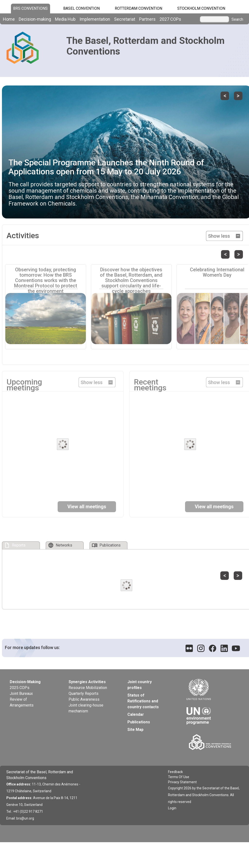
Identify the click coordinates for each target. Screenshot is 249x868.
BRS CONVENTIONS (30, 8)
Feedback (175, 772)
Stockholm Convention (201, 8)
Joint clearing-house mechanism (86, 708)
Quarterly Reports (84, 693)
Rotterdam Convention (138, 8)
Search (237, 19)
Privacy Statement (182, 782)
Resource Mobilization (88, 688)
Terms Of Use (179, 777)
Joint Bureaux (21, 693)
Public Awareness (84, 699)
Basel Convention (81, 8)
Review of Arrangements (22, 702)
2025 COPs (20, 688)
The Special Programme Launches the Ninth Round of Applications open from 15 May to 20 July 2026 (106, 167)
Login (172, 808)
